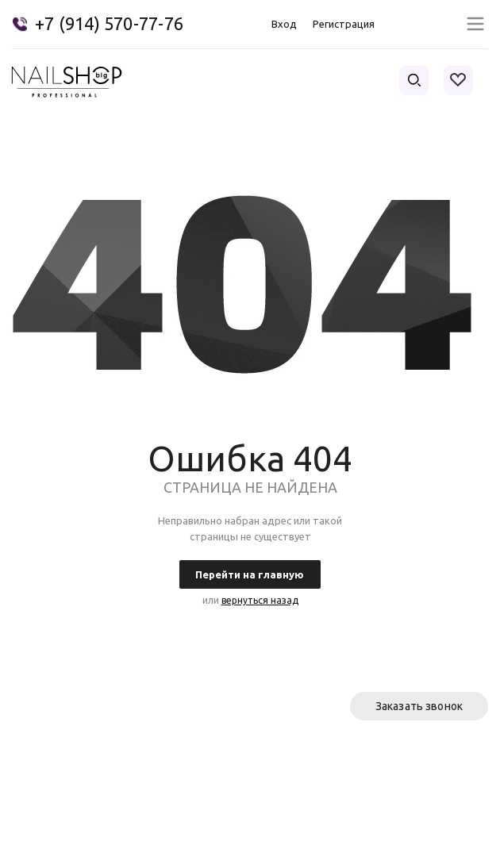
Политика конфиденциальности (410, 844)
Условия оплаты (55, 785)
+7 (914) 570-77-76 (109, 24)
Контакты (208, 757)
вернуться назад (260, 600)
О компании (43, 757)
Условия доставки (366, 785)
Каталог (203, 785)
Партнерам (347, 757)
